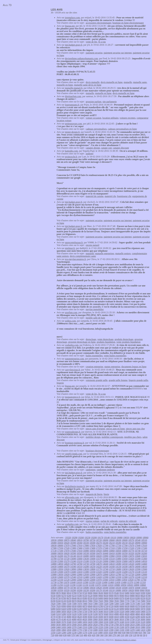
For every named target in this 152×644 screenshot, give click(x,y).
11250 (60, 585)
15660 (80, 559)
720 (53, 635)
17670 (131, 545)
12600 (60, 577)
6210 (101, 609)
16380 (118, 553)
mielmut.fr (70, 248)
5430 (138, 611)
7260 (116, 604)
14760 (80, 564)
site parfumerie (110, 102)
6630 (127, 606)
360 (102, 635)
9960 (142, 590)
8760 (53, 598)
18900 (60, 540)
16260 (144, 553)
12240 (138, 577)
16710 (144, 551)
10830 (54, 588)
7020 (58, 606)
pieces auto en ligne (116, 429)
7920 (101, 601)
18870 (67, 540)
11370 (130, 582)
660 (61, 635)
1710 (90, 630)
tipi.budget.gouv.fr (74, 45)
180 (126, 635)
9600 (106, 593)
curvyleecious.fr (73, 370)
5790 (74, 611)
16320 (131, 553)
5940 (148, 609)
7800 (122, 601)
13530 (54, 572)
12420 (99, 577)
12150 (60, 580)
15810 (144, 556)
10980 (117, 585)
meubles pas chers (133, 437)
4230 (148, 617)
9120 (90, 596)
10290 (73, 590)
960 (120, 633)
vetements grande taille (97, 380)
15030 (118, 561)
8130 (64, 601)
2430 (64, 627)
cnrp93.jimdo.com (74, 454)
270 (114, 635)
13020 (67, 575)
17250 (125, 548)
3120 (143, 622)
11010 (111, 585)
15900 (125, 556)
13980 (54, 569)
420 (94, 635)
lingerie (60, 383)
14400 (60, 567)
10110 (112, 590)
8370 (122, 598)
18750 (92, 540)
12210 (144, 577)
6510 (148, 606)
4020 (85, 619)
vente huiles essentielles (115, 356)
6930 (74, 606)
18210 (112, 543)
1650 (101, 630)
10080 (118, 590)
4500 (101, 617)
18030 (54, 545)
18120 (131, 543)
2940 (74, 625)
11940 (105, 580)
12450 (92, 577)
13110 (144, 572)
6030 (132, 609)
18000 (60, 545)
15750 (60, 559)
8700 (64, 598)
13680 (118, 569)
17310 (112, 548)
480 (85, 635)
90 (138, 635)
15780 (54, 559)
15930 (118, 556)
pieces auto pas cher (135, 429)
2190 (106, 627)
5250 (69, 614)
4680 (69, 617)
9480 (127, 593)
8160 (58, 601)
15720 (67, 559)
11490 (105, 582)
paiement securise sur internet (118, 53)
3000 (64, 625)
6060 (127, 609)
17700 (125, 545)
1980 (143, 627)
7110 (143, 604)
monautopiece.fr (73, 397)
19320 (68, 538)
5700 (90, 611)
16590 (73, 553)
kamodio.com (71, 151)
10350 (60, 590)
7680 (143, 601)
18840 (73, 540)
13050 (60, 575)
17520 (67, 548)
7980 (90, 601)
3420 (90, 622)
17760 (112, 545)
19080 (120, 538)
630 (65, 635)
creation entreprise (95, 367)
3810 (122, 619)
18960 (145, 538)
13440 (73, 572)
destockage (91, 339)
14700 (92, 564)
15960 (112, 556)
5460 (132, 611)
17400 (92, 548)
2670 (122, 625)
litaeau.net (70, 26)
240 (118, 635)
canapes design (93, 148)
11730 (54, 582)
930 (124, 633)
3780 (127, 619)
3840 (116, 619)
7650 (148, 601)
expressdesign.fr (73, 432)
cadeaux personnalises (96, 129)
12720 (131, 575)
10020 (131, 590)
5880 (58, 611)
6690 (116, 606)
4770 (53, 617)
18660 (112, 540)
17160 (144, 548)
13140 (138, 572)
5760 (80, 611)
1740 (85, 630)
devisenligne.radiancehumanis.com (82, 58)
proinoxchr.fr (71, 157)
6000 (138, 609)
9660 (95, 593)
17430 (86, 548)
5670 (95, 611)
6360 (74, 609)
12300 (125, 577)
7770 (127, 601)
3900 (106, 619)
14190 (105, 567)
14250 (92, 567)
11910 (112, 580)
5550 (116, 611)
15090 (105, 561)
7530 (69, 604)
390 (98, 635)
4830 (143, 614)
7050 (53, 606)
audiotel (90, 154)
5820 (69, 611)
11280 (54, 585)
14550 (125, 564)
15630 (86, 559)
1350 (53, 633)
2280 (90, 627)
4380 (122, 617)
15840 (137, 556)
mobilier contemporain (112, 437)
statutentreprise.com (74, 359)
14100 (125, 567)
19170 (100, 538)
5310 (58, 614)
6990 (64, 606)
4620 (80, 617)
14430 (54, 567)
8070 (74, 601)
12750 (125, 575)
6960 (69, 606)
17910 (80, 545)
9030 (106, 596)
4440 (111, 617)
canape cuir (106, 148)
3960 (95, 619)
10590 (105, 588)
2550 (143, 625)
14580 (118, 564)
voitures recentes (128, 118)
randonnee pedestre (106, 470)
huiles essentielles (94, 356)
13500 (60, 572)
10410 (144, 588)
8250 (143, 598)
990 (116, 633)
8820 (143, 596)
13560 (144, 569)
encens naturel (93, 245)
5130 (90, 614)
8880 (132, 596)
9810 (69, 593)
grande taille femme (118, 380)
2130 (116, 627)
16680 (54, 553)
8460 (106, 598)
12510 (80, 577)
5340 (53, 614)
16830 (118, 551)
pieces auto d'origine (96, 429)
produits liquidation (106, 342)
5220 (74, 614)
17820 (99, 545)
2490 (53, 627)
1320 (58, 633)
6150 (111, 609)
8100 (69, 601)
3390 (95, 622)
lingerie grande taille (138, 380)
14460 (144, 564)
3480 (80, 622)
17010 (80, 551)
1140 (90, 633)
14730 (86, 564)
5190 (80, 614)
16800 (125, 551)
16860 (112, 551)
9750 (80, 593)
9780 (74, 593)
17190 (138, 548)
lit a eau (102, 42)
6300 (85, 609)
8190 (53, 601)
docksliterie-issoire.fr (75, 486)
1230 (74, 633)
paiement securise (94, 53)
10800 (60, 588)
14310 (80, 567)
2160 (111, 627)
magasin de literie (94, 494)
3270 (116, 622)
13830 (86, 569)
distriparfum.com (73, 96)
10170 (99, 590)
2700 (116, 625)
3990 (90, 619)
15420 (131, 559)
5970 (143, 609)
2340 (80, 627)
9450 (132, 593)
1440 (138, 630)
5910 (53, 611)
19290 (75, 538)
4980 (116, 614)
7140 (138, 604)
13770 (99, 569)
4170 (58, 619)
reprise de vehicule (128, 521)
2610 (132, 625)
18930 (54, 540)
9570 (111, 593)
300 (110, 635)
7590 (58, 604)
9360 (148, 593)
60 (141, 635)
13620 (131, 569)
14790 (73, 564)
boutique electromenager (97, 451)
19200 (94, 538)
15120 (99, 561)
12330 (118, 577)
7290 (111, 604)
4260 (143, 617)
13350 (92, 572)
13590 (138, 569)
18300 (92, 543)
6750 (106, 606)
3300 (111, 622)
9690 (90, 593)
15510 (112, 559)
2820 (95, 625)
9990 (137, 590)
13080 (54, 575)
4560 (90, 617)
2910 (80, 625)
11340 (136, 582)
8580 (85, 598)
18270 (99, 543)
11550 (92, 582)
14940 (138, 561)
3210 (127, 622)
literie (106, 494)
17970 (67, 545)
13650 (125, 569)
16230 (54, 556)
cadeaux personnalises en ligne (122, 129)
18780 (86, 540)
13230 (118, 572)
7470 (80, 604)
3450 (85, 622)
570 (73, 635)
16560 (80, 553)
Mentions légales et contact (125, 640)
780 (144, 633)
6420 (64, 609)
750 (148, 633)
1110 (95, 633)
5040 (106, 614)
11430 (117, 582)
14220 (99, 567)
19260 (81, 538)
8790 (148, 596)
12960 (80, 575)
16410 (112, 553)
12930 (86, 575)
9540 (116, 593)
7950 (95, 601)
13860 (80, 569)
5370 (148, 611)
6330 (80, 609)
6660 (122, 606)
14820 (67, 564)
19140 (107, 538)
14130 (118, 567)
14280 (86, 567)
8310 (132, 598)
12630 (54, 577)
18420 (67, 543)
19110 (113, 538)
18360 (80, 543)
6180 (106, 609)
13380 (86, 572)
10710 (80, 588)
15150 (92, 561)
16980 (86, 551)
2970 (69, 625)
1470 (132, 630)
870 (132, 633)
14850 (60, 564)
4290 (138, 617)
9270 (64, 596)
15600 (92, 559)
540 (77, 635)
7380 (95, 604)
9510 (122, 593)
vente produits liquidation (128, 342)
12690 (138, 575)
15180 (86, 561)
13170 (131, 572)
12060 (80, 580)
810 (140, 633)
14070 (131, 567)
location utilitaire (110, 118)
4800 (148, 614)
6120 (116, 609)
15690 (73, 559)
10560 (112, 588)
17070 (67, 551)
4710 (64, 617)
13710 (112, 569)
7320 (106, 604)
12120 (67, 580)
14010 (144, 567)
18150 (125, 543)
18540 (138, 540)
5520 (122, 611)
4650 (74, 617)
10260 (80, 590)
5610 (106, 611)
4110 (69, 619)
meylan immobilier (95, 309)
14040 (138, 567)
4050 (79, 619)
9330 (53, 596)
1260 (69, 633)
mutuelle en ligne (65, 85)
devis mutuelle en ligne (112, 82)
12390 (105, 577)
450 (89, 635)
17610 (144, 545)
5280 (64, 614)
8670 (69, 598)
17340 (105, 548)
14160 (112, 567)
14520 (131, 564)
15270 (67, 561)
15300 (60, 561)
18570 (131, 540)
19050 (126, 538)
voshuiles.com (72, 345)
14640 (105, 564)
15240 (73, 561)
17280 (118, 548)
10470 (131, 588)
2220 (101, 627)
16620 (67, 553)
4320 (132, 617)
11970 (99, 580)
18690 (105, 540)
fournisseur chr (124, 196)
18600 (125, 540)
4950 (122, 614)
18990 (139, 538)
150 (131, 635)
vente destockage (105, 339)
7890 (106, 601)
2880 (85, 625)
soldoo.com (70, 321)
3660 (148, 619)
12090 (73, 580)
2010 (138, 627)
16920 (99, 551)
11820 (131, 580)
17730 (118, 545)
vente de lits (91, 42)
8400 (116, 598)
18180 (118, 543)
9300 (58, 596)
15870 (131, 556)
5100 (95, 614)
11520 (98, 582)
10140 (105, 590)
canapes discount (121, 148)
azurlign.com (71, 312)
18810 (80, 540)
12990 (73, 575)
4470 (106, 617)
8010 (85, 601)
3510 (74, 622)
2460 (58, 627)
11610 (79, 582)
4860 (138, 614)
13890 (73, 569)
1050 (106, 633)
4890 (132, 614)
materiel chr (110, 196)
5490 (127, 611)
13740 (105, 569)
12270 (131, 577)
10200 (92, 590)
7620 (53, 604)
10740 (73, 588)
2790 (101, 625)
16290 (138, 553)
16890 (105, 551)
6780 (101, 606)
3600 (58, 622)
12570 (67, 577)
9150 (85, 596)
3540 (69, 622)
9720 (85, 593)
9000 (111, 596)
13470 (67, 572)
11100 (92, 585)
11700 (60, 582)
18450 (60, 543)
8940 (122, 596)
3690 (143, 619)
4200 (53, 619)
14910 (144, 561)
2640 (127, 625)
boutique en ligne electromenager (128, 23)
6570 (138, 606)
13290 (105, 572)
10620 (99, 588)
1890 (58, 630)
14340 (73, 567)
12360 (112, 577)
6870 (85, 606)
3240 (122, 622)
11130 (85, 585)
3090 (148, 622)
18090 (138, 543)
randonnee (91, 470)
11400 (124, 582)
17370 (99, 548)
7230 (122, 604)
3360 (101, 622)
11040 (104, 585)
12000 (92, 580)
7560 (64, 604)
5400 (143, 611)
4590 (85, 617)
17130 (54, 551)
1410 (143, 630)
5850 (64, 611)
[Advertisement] (25, 29)
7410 (90, 604)
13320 (99, 572)
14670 (99, 564)
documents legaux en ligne (134, 367)
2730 (111, 625)
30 (144, 635)
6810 (95, 606)
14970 (131, 561)
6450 (58, 609)
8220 (148, 598)
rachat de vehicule (109, 521)
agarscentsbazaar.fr (74, 242)
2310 (85, 627)
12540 (73, 577)
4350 (127, 617)
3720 (137, 619)
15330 (54, 561)
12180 (54, 580)
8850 (138, 596)
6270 (90, 609)
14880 (54, 564)
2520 (148, 625)
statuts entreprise (112, 367)
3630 (53, 622)
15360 (144, 559)
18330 (86, 543)
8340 (127, 598)
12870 (99, 575)
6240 (95, 609)
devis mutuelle (93, 82)
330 (106, 635)
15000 (125, 561)
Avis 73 (7, 5)
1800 (74, 630)
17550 (60, 548)
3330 (106, 622)
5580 (111, 611)
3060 (53, 625)
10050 (125, 590)
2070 (127, 627)
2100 (122, 627)
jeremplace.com (72, 18)
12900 (92, 575)
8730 (58, 598)
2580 (138, 625)
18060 (144, 543)
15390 (138, 559)
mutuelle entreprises (105, 253)
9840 (64, 593)
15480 (118, 559)
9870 (58, 593)
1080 (100, 633)
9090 (95, 596)
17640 (138, 545)
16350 (125, 553)
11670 (66, 582)
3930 (101, 619)
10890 (136, 585)
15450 (125, 559)
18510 (144, 540)
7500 (74, 604)
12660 (144, 575)
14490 (138, 564)
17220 (131, 548)
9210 (74, 596)
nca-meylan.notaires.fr (75, 259)
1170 (85, 633)
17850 (92, 545)
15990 (105, 556)
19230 (87, 538)
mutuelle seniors (123, 253)
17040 (73, 551)
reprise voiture (93, 521)
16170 (67, 556)
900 (128, 633)
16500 (92, 553)
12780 (118, 575)
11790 (137, 580)
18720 (99, 540)
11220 (66, 585)
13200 (125, 572)
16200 (60, 556)
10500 (125, 588)
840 (136, 633)
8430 (111, 598)
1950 (148, 627)
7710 (138, 601)
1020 (111, 633)
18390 (73, 543)
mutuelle (128, 82)
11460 (111, 582)
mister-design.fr (72, 132)
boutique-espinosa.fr (75, 443)
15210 (80, 561)
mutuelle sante (140, 82)
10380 (54, 590)
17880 (86, 545)
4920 (127, 614)
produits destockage (124, 339)
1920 (53, 630)
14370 (67, 567)
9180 (80, 596)
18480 (54, 543)
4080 (74, 619)
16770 (131, 551)
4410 (116, 617)
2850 (90, 625)
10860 (143, 585)
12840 (105, 575)
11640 (73, 582)
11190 (73, 585)
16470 (99, 553)
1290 (64, 633)
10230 (86, 590)
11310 (143, 582)
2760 (106, 625)
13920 (67, 569)
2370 (74, 627)
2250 (95, 627)
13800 (92, 569)
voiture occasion (94, 118)
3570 (64, 622)
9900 (53, 593)
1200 (80, 633)
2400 (69, 627)
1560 (116, 630)
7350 (101, 604)
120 (135, 635)
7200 (127, 604)
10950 (124, 585)
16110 (79, 556)
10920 (130, 585)
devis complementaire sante (83, 256)
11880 (118, 580)
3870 (111, 619)
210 (122, 635)
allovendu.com (72, 497)
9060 (101, 596)
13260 (112, 572)
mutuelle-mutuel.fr (74, 88)
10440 (138, 588)
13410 (80, 572)
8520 (95, 598)
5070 (101, 614)
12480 (86, 577)
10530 (118, 588)
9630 (101, 593)
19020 (132, 538)
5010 (111, 614)
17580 (54, 548)
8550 (90, 598)
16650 (60, 553)
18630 (118, 540)
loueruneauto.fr (72, 105)
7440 (85, 604)
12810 (112, 575)
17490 (73, 548)
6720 (111, 606)
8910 (127, 596)
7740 (132, 601)
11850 (124, 580)
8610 (80, 598)
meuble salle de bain (95, 318)
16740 (138, 551)
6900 (80, 606)
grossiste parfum (94, 102)
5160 (85, 614)
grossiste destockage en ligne (82, 342)
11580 (85, 582)
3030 (58, 625)
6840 (90, 606)
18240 (105, 543)
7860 (111, 601)
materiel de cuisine (95, 196)
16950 (92, 551)
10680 (86, 588)
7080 (148, 604)
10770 (67, 588)
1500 (127, 630)
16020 (99, 556)
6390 (69, 609)
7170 (132, 604)
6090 (122, 609)
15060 (112, 561)
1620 (106, 630)
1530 (122, 630)
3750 (132, 619)
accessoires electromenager (99, 23)
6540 (143, 606)
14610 (112, 564)
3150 (138, 622)
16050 (92, 556)
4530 (95, 617)
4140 (64, 619)
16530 (86, 553)
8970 (116, 596)
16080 (86, 556)
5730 (85, 611)
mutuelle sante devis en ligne (88, 85)
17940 (73, 545)
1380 (148, 630)
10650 (92, 588)
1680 (95, 630)
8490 (101, 598)
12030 (86, 580)
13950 (60, 569)
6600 (132, 606)
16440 (105, 553)
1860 (64, 630)
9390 (143, 593)
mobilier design (93, 437)
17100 (60, 551)
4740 (58, 617)
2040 (132, 627)
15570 (99, 559)
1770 (80, 630)
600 (69, 635)
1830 (69, 630)
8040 (80, 601)
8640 (74, 598)
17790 (105, 545)
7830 (116, 601)
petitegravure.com (74, 124)
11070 (98, 585)
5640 (101, 611)
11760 (143, 580)
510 (81, 635)
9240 (69, 596)
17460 (80, 548)
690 (57, 635)
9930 (147, 590)
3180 (132, 622)
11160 (79, 585)
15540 (105, 559)
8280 (138, 598)
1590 (111, 630)
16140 (73, 556)
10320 (67, 590)
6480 (53, 609)
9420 (138, 593)
